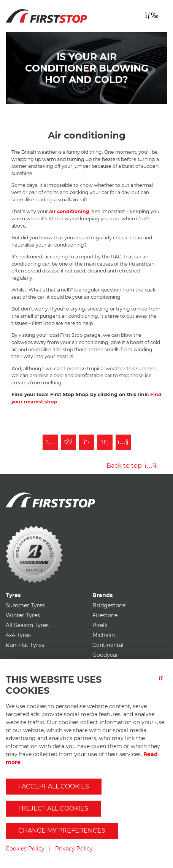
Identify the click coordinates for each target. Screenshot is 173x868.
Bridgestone (109, 605)
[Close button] (163, 688)
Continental (108, 645)
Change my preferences (62, 831)
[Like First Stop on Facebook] (68, 442)
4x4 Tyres (18, 635)
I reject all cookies (53, 808)
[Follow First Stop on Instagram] (50, 442)
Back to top (132, 466)
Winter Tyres (23, 615)
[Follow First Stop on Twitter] (87, 442)
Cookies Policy (25, 849)
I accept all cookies (54, 786)
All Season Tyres (27, 625)
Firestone (105, 615)
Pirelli (100, 625)
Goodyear (105, 655)
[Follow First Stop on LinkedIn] (105, 442)
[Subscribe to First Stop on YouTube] (123, 442)
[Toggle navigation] (152, 15)
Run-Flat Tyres (25, 645)
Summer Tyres (25, 605)
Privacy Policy (74, 849)
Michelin (104, 635)
